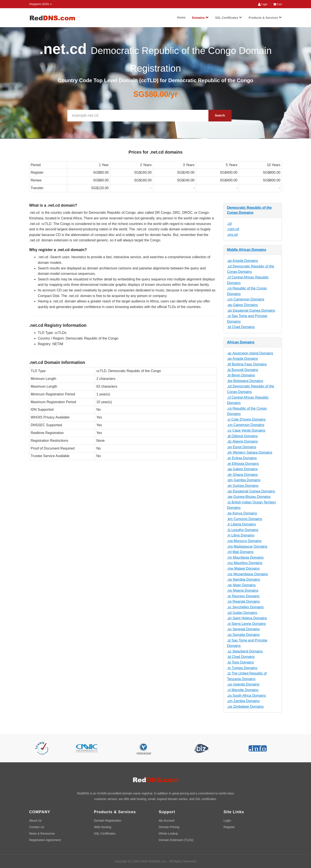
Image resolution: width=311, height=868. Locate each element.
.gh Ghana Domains (242, 475)
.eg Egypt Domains (242, 447)
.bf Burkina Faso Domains (247, 364)
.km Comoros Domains (245, 519)
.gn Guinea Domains (243, 486)
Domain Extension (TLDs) (176, 840)
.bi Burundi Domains (243, 370)
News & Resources (42, 833)
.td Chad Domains (241, 327)
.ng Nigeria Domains (243, 590)
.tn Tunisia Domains (242, 668)
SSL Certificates (229, 18)
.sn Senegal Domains (243, 629)
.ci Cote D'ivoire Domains (246, 419)
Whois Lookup (168, 833)
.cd (229, 224)
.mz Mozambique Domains (247, 574)
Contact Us (37, 827)
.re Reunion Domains (243, 596)
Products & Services (265, 18)
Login (263, 4)
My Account (167, 821)
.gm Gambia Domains (244, 480)
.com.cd (233, 229)
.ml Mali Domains (240, 552)
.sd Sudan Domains (242, 613)
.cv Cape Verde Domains (246, 430)
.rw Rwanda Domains (243, 601)
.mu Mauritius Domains (245, 563)
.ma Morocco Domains (244, 541)
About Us (35, 821)
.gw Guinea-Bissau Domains (249, 497)
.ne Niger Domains (241, 585)
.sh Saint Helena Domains (247, 618)
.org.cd (232, 235)
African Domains (241, 342)
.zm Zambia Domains (243, 701)
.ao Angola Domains (242, 261)
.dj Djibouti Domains (242, 436)
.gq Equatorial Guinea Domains (251, 311)
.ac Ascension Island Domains (250, 353)
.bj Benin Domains (241, 375)
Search (220, 115)
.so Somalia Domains (243, 635)
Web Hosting (103, 827)
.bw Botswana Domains (245, 381)
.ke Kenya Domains (242, 513)
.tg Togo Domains (240, 662)
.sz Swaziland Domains (245, 651)
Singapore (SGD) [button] (40, 4)
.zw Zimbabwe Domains (245, 707)
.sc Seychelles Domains (245, 607)
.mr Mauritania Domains (245, 557)
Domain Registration (108, 821)
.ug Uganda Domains (243, 684)
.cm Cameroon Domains (246, 299)
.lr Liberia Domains (241, 524)
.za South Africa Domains (246, 696)
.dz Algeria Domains (242, 441)
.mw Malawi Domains (243, 568)
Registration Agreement (45, 840)
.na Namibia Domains (244, 579)
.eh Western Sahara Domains (250, 452)
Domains (200, 18)
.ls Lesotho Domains (243, 530)
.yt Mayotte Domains (243, 690)
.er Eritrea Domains (242, 458)
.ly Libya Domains (241, 535)
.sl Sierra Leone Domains (246, 624)
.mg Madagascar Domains (247, 546)
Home (181, 17)
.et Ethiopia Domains (243, 464)
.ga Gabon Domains (242, 305)
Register (229, 827)
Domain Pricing (169, 827)
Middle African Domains (247, 250)
